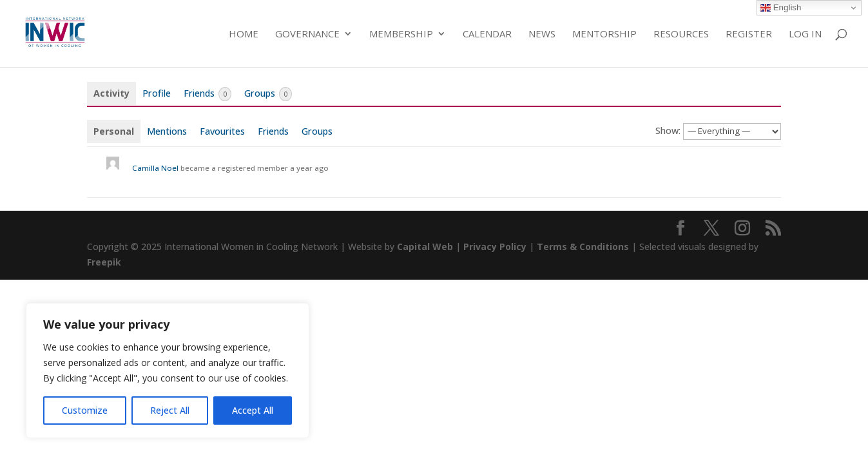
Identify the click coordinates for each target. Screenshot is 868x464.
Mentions (167, 131)
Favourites (222, 131)
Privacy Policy (495, 247)
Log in (805, 34)
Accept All (253, 410)
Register (749, 34)
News (542, 34)
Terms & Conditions (583, 247)
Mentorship (604, 34)
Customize (85, 410)
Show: (668, 130)
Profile (157, 93)
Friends (207, 94)
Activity (111, 93)
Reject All (170, 410)
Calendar (487, 34)
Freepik (104, 262)
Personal (114, 131)
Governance (307, 34)
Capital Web (425, 247)
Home (244, 34)
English (781, 8)
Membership (401, 34)
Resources (681, 34)
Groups (268, 94)
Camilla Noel (155, 168)
